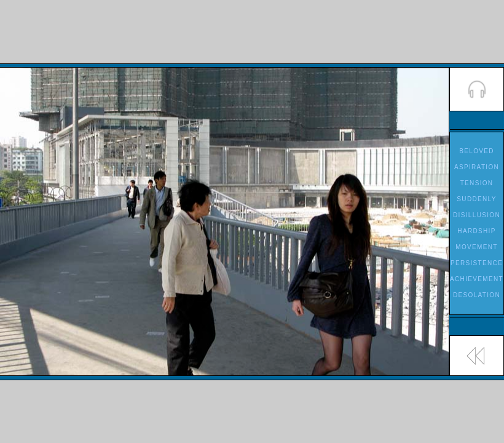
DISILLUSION (477, 215)
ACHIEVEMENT (477, 279)
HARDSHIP (476, 231)
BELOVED (477, 151)
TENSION (477, 183)
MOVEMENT (476, 247)
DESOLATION (477, 295)
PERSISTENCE (477, 263)
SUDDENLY (476, 199)
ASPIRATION (477, 167)
